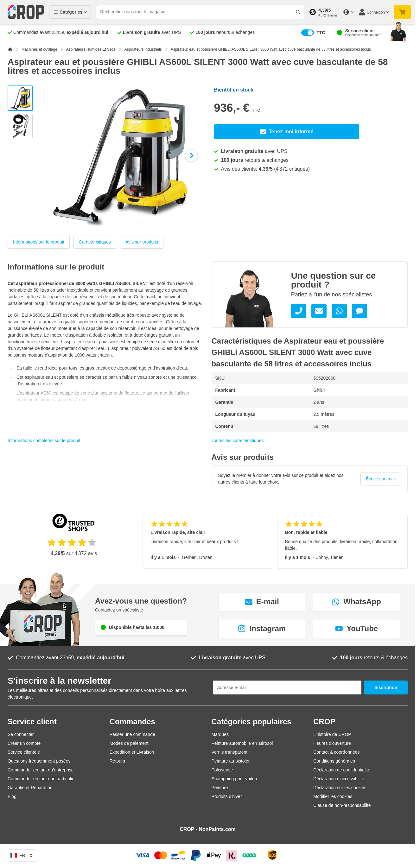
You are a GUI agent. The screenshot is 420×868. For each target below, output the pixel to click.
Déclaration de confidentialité (342, 770)
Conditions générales (334, 761)
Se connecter (21, 734)
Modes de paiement (129, 743)
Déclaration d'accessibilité (339, 779)
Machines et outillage (39, 49)
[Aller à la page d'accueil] (10, 49)
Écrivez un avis (381, 479)
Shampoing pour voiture (235, 779)
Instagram (262, 628)
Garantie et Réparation (30, 788)
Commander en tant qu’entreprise (41, 770)
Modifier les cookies (333, 796)
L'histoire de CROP (332, 734)
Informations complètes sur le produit (44, 440)
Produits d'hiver (227, 796)
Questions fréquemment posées (39, 761)
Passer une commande (132, 734)
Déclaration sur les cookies (340, 788)
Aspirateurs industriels (143, 49)
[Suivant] (191, 155)
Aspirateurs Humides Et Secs (91, 49)
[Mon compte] (374, 12)
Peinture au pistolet (231, 761)
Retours (117, 761)
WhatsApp (356, 602)
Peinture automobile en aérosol (242, 743)
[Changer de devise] (348, 12)
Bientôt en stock (234, 90)
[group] (310, 479)
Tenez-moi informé (286, 132)
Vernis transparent (230, 752)
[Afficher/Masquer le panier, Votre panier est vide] (402, 12)
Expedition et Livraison (132, 752)
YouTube (356, 628)
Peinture (220, 788)
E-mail (262, 602)
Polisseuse (222, 770)
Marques (220, 734)
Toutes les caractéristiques (238, 440)
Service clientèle (24, 752)
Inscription (386, 687)
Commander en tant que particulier (42, 779)
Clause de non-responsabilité (342, 805)
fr (22, 855)
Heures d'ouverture (332, 743)
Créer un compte (24, 743)
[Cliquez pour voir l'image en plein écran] (120, 155)
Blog (12, 796)
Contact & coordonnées (336, 752)
